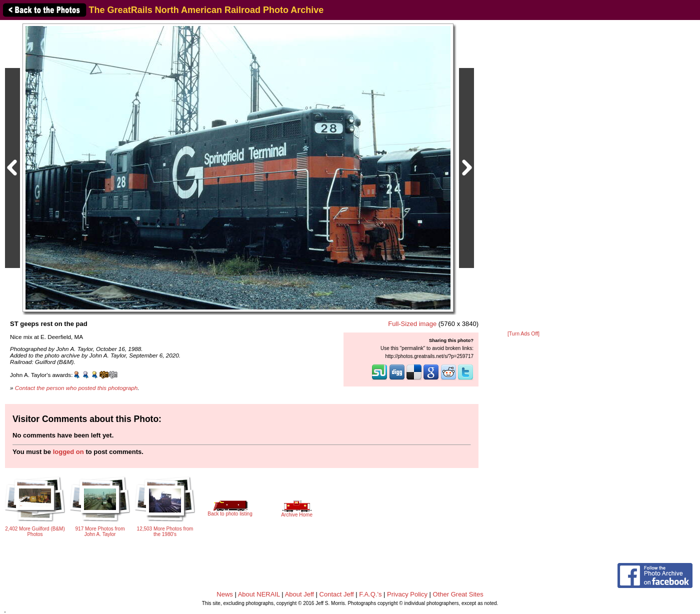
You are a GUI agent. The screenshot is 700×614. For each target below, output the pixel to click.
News (225, 594)
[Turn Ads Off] (523, 334)
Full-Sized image (412, 324)
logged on (68, 452)
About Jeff (299, 594)
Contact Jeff (337, 594)
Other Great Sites (458, 594)
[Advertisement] (523, 176)
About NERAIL (259, 594)
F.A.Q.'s (370, 594)
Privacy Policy (407, 594)
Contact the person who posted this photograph (76, 388)
